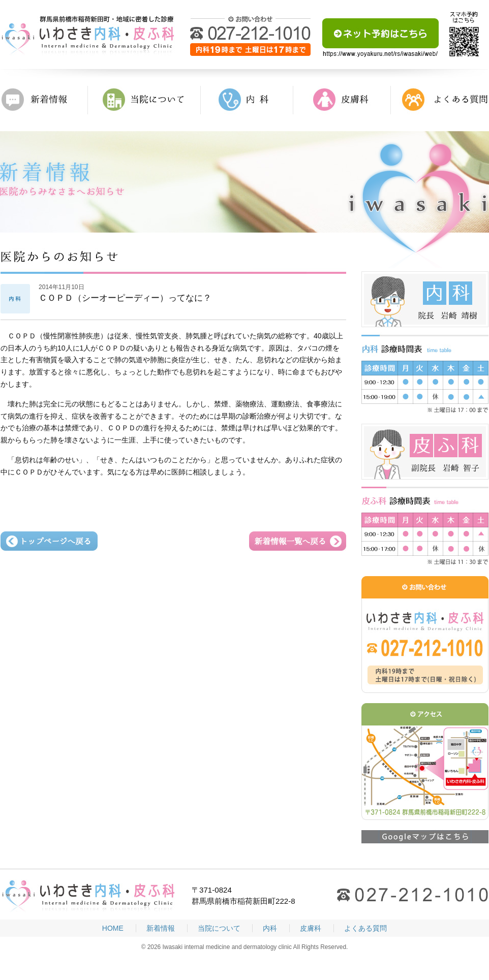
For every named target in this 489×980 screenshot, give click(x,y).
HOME (113, 928)
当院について (144, 100)
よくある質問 (440, 100)
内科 (247, 100)
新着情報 (44, 100)
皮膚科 (342, 100)
